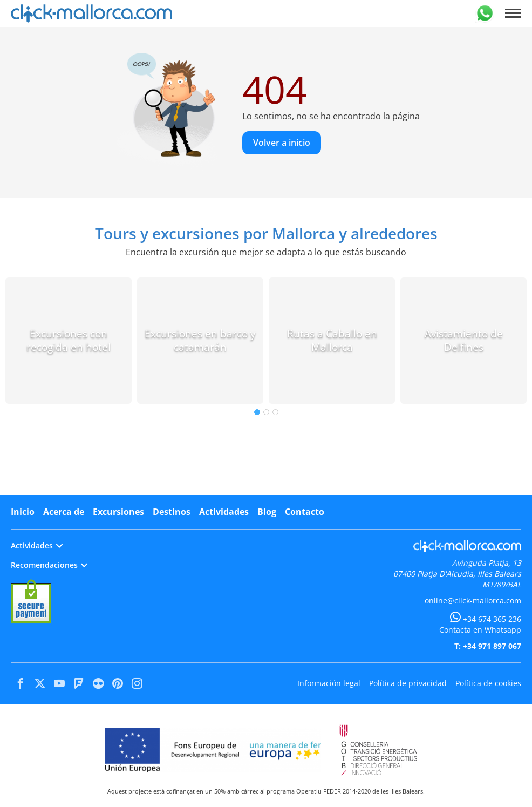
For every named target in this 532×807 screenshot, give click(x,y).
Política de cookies (488, 683)
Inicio (23, 512)
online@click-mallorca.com (473, 601)
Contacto (305, 512)
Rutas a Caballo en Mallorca (332, 340)
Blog (267, 512)
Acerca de (64, 512)
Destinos (172, 512)
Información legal (329, 683)
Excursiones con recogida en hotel (69, 340)
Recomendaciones (49, 565)
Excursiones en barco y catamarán (200, 340)
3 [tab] (275, 412)
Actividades (224, 512)
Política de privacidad (408, 683)
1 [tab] (257, 412)
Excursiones (118, 512)
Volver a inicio (282, 143)
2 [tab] (266, 412)
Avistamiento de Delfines (464, 340)
